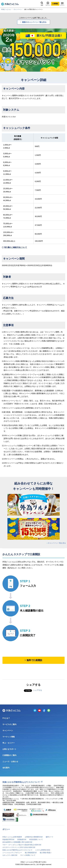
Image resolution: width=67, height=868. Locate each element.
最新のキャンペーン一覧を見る (34, 22)
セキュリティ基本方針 (10, 855)
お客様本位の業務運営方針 (34, 837)
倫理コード (49, 837)
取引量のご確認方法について (16, 247)
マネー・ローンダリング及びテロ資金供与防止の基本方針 (22, 845)
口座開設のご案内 (9, 755)
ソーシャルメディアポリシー (12, 853)
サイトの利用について (28, 855)
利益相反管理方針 (8, 839)
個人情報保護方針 (31, 853)
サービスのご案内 (9, 724)
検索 (42, 4)
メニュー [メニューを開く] (62, 4)
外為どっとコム (6, 9)
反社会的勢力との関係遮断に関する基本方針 (17, 842)
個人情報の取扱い (46, 853)
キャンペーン (18, 9)
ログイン (48, 4)
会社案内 (6, 768)
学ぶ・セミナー (9, 743)
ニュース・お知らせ (10, 761)
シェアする (38, 690)
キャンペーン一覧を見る (57, 543)
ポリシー (6, 829)
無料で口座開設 (34, 660)
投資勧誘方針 (22, 839)
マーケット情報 (9, 737)
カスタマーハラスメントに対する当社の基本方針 (19, 847)
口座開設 (55, 4)
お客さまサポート (9, 749)
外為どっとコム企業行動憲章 (12, 837)
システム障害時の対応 (43, 850)
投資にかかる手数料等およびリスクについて (21, 782)
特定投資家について (36, 839)
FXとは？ (6, 718)
